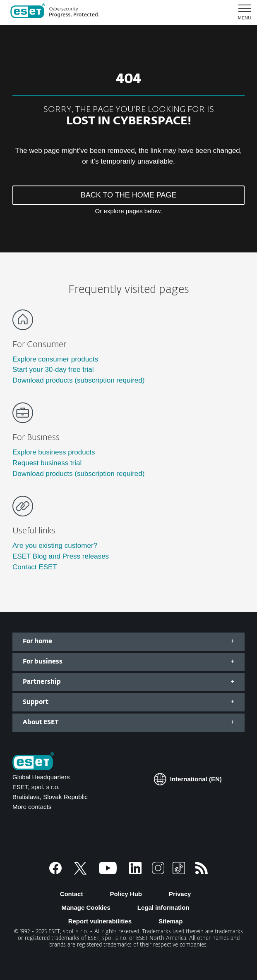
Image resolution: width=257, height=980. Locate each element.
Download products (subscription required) (78, 380)
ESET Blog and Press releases (61, 556)
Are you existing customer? (55, 546)
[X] (80, 872)
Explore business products (54, 452)
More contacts (32, 807)
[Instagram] (158, 872)
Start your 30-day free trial (53, 370)
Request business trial (47, 463)
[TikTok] (179, 872)
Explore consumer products (55, 359)
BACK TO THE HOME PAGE (129, 195)
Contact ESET (35, 567)
